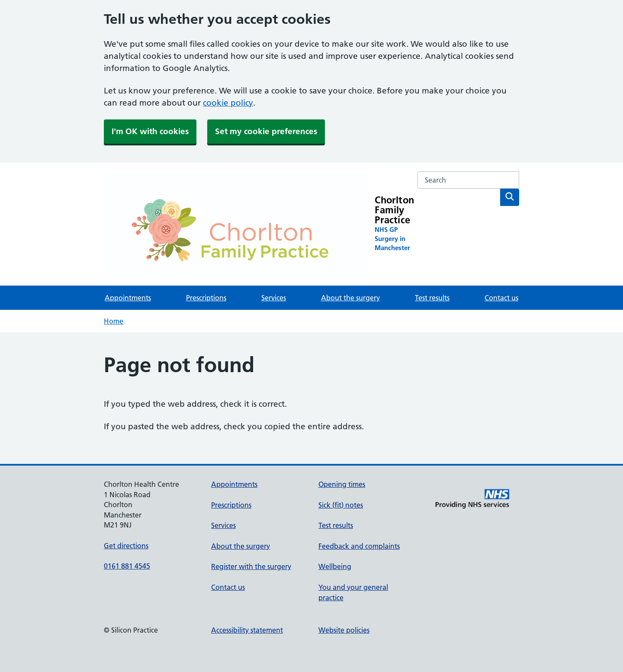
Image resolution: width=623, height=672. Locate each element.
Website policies (344, 630)
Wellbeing (335, 566)
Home (114, 321)
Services (274, 298)
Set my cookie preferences (266, 131)
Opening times (342, 484)
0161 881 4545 (127, 566)
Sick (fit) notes (341, 505)
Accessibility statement (247, 630)
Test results (432, 298)
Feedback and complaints (359, 546)
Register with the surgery (251, 566)
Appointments (128, 298)
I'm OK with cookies (150, 131)
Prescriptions (206, 298)
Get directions (126, 546)
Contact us (501, 298)
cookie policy (228, 103)
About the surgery (350, 298)
